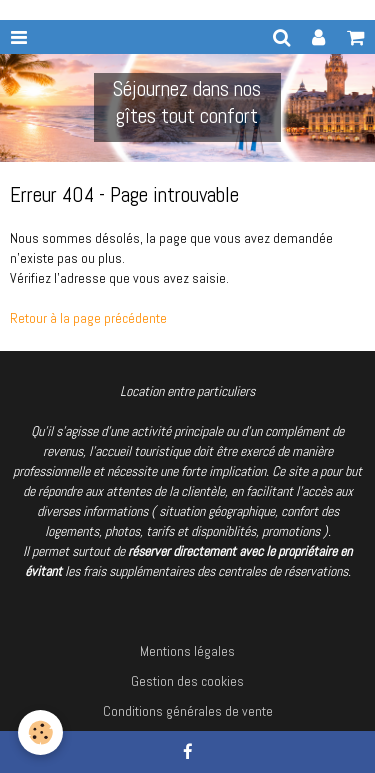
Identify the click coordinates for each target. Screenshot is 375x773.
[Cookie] (40, 732)
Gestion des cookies (187, 681)
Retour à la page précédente (88, 318)
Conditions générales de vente (188, 711)
